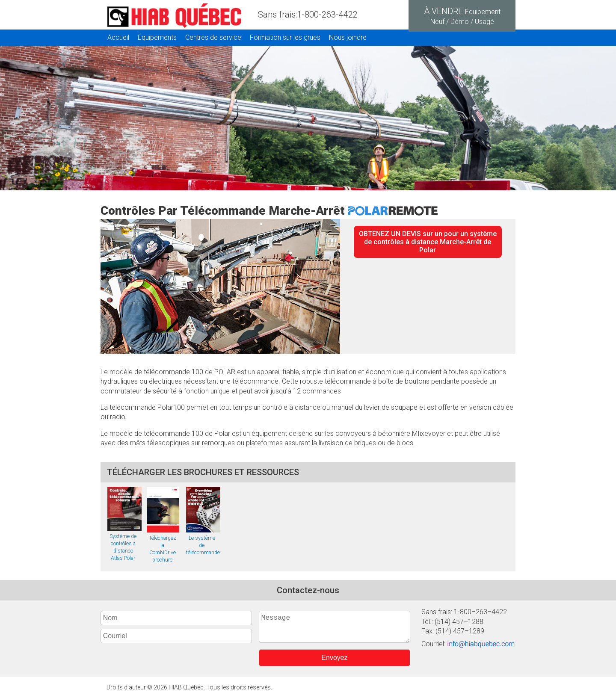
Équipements (157, 37)
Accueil (118, 37)
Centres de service (213, 37)
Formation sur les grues (285, 37)
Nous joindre (348, 37)
